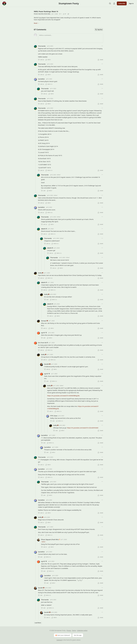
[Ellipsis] (102, 46)
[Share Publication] (114, 3)
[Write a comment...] (71, 38)
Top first (99, 30)
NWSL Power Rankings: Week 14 (46, 12)
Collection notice (82, 630)
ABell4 (43, 229)
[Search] (110, 3)
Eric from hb (42, 343)
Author (44, 542)
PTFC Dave (54, 416)
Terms (74, 630)
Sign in (131, 3)
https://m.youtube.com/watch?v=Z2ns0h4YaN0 (83, 428)
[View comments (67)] (65, 14)
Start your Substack (62, 635)
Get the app (78, 635)
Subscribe (122, 3)
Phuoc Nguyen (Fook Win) (42, 14)
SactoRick (41, 79)
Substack (59, 640)
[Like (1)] (60, 14)
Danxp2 (44, 321)
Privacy (69, 630)
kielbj (40, 273)
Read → (36, 23)
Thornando (42, 46)
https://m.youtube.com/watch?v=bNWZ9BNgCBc (63, 396)
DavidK (47, 364)
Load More (38, 623)
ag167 (43, 333)
